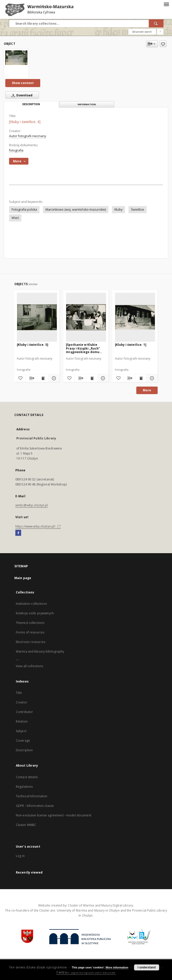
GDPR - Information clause (35, 806)
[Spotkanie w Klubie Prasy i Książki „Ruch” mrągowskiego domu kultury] (83, 348)
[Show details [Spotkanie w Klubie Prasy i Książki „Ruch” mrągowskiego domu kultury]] (102, 378)
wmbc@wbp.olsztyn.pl (32, 505)
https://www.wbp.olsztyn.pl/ (38, 526)
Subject (21, 731)
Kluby (118, 210)
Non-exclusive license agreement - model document (54, 815)
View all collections (29, 666)
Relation (22, 721)
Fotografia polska (24, 210)
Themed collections (30, 623)
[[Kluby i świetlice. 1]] (135, 317)
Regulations (24, 787)
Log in (20, 856)
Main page (23, 578)
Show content (23, 83)
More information (117, 967)
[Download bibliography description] (31, 378)
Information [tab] (87, 104)
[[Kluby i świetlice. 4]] (16, 58)
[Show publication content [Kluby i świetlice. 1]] (141, 378)
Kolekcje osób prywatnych (35, 613)
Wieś (15, 218)
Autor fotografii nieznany (28, 136)
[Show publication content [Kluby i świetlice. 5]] (43, 378)
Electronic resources (31, 642)
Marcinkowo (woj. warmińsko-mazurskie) (76, 210)
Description (24, 750)
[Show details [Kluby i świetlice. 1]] (151, 378)
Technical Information (32, 796)
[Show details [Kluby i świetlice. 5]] (53, 378)
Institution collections (31, 604)
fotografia (16, 150)
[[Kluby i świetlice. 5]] (37, 317)
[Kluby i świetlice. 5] (33, 345)
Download (21, 95)
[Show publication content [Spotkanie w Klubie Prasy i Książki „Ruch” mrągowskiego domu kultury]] (92, 378)
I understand (147, 967)
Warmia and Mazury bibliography (40, 651)
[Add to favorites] (163, 44)
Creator (21, 702)
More (147, 390)
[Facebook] (18, 533)
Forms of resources (30, 632)
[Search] (156, 23)
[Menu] (166, 4)
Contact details (27, 777)
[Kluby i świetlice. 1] (131, 345)
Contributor (24, 712)
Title (19, 693)
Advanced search (142, 32)
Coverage (23, 741)
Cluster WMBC (26, 825)
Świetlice (138, 210)
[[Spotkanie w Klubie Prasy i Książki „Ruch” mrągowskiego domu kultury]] (86, 317)
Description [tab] (31, 104)
